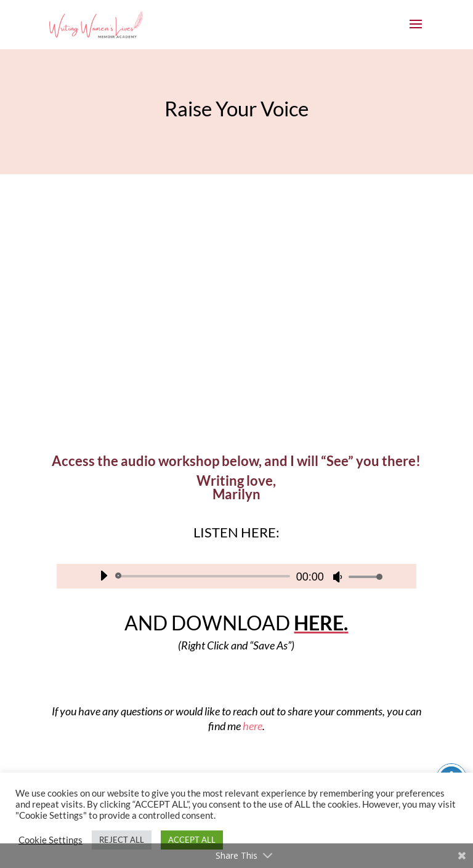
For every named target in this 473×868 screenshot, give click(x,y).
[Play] (103, 576)
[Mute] (338, 577)
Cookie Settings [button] (51, 840)
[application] (236, 576)
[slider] (205, 576)
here (253, 726)
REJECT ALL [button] (122, 840)
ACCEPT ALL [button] (192, 840)
